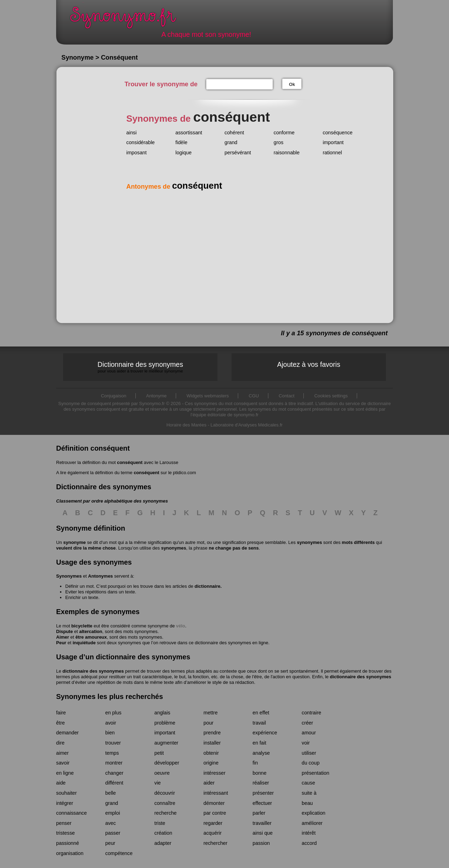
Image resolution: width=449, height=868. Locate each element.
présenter (263, 793)
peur (110, 843)
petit (159, 753)
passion (261, 843)
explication (314, 813)
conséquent (130, 462)
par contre (215, 813)
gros (279, 142)
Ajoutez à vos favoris (309, 364)
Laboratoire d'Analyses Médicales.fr (247, 425)
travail (259, 723)
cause (308, 783)
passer (113, 833)
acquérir (213, 833)
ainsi (131, 133)
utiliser (309, 753)
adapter (163, 843)
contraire (311, 713)
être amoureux (91, 637)
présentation (316, 773)
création (163, 833)
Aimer (63, 637)
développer (167, 763)
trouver (113, 743)
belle (110, 793)
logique (183, 153)
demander (67, 733)
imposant (136, 153)
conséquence (338, 133)
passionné (68, 843)
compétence (119, 853)
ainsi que (263, 833)
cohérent (234, 133)
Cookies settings (331, 396)
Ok (292, 84)
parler (259, 813)
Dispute (65, 631)
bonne (260, 773)
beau (307, 803)
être (61, 723)
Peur (61, 643)
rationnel (332, 153)
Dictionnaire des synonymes (140, 367)
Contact (287, 396)
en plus (113, 713)
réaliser (261, 783)
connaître (165, 803)
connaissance (71, 813)
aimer (62, 753)
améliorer (312, 823)
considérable (140, 142)
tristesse (65, 833)
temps (112, 753)
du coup (311, 763)
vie (158, 783)
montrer (114, 763)
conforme (284, 133)
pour (209, 723)
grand (231, 142)
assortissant (189, 133)
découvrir (165, 793)
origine (211, 763)
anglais (162, 713)
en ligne (65, 773)
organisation (70, 853)
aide (61, 783)
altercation (91, 631)
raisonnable (287, 153)
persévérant (238, 153)
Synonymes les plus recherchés (110, 697)
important (333, 142)
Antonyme (157, 396)
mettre (211, 713)
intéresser (215, 773)
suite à (309, 793)
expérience (265, 733)
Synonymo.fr (128, 19)
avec (110, 823)
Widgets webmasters (208, 396)
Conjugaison (114, 396)
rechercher (215, 843)
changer (114, 773)
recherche (166, 813)
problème (165, 723)
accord (309, 843)
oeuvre (162, 773)
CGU (254, 396)
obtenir (211, 753)
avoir (111, 723)
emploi (113, 813)
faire (61, 713)
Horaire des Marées (186, 425)
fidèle (181, 142)
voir (306, 743)
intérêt (309, 833)
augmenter (166, 743)
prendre (212, 733)
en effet (261, 713)
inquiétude (84, 643)
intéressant (216, 793)
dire (60, 743)
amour (309, 733)
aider (209, 783)
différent (114, 783)
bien (110, 733)
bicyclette (82, 626)
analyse (261, 753)
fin (255, 763)
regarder (213, 823)
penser (64, 823)
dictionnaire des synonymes (93, 671)
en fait (259, 743)
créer (307, 723)
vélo (181, 626)
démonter (214, 803)
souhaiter (66, 793)
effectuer (262, 803)
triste (160, 823)
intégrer (65, 803)
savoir (63, 763)
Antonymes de (174, 187)
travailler (262, 823)
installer (212, 743)
